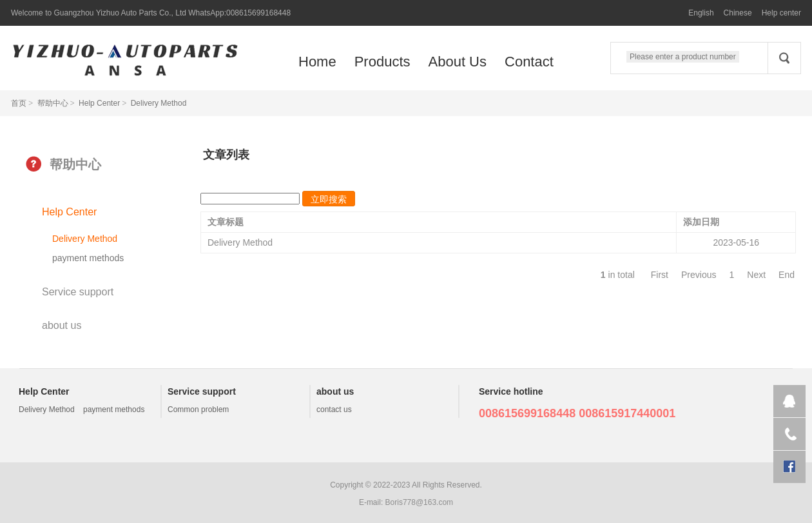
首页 (19, 103)
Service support (78, 292)
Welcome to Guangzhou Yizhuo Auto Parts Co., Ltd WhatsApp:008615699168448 (151, 13)
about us (62, 325)
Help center (781, 13)
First (660, 275)
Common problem (198, 410)
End (787, 275)
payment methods (88, 258)
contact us (334, 410)
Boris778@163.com (420, 502)
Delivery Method (159, 103)
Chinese (738, 13)
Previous (699, 275)
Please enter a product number (683, 57)
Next (756, 275)
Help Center (99, 103)
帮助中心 (53, 103)
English (701, 13)
